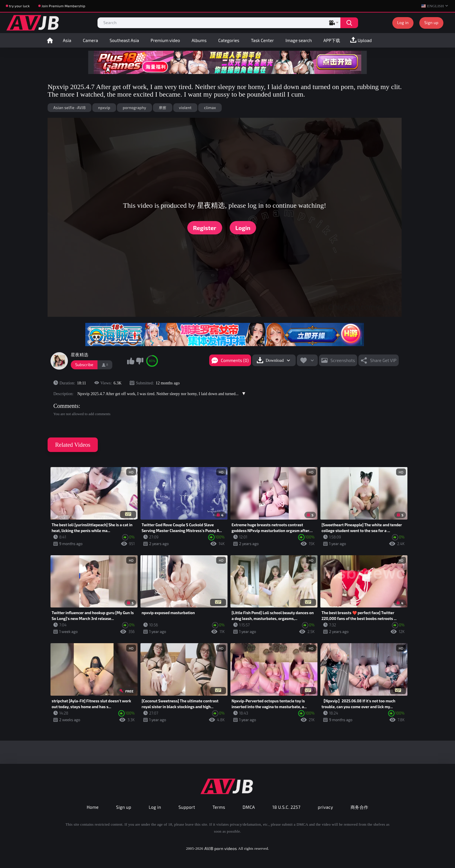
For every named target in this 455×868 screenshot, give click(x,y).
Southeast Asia (124, 40)
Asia (67, 40)
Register (205, 228)
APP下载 (332, 40)
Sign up (431, 22)
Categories (229, 40)
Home (50, 40)
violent (185, 108)
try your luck (19, 6)
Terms (219, 807)
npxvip (104, 108)
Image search (299, 40)
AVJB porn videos (221, 848)
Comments (66, 406)
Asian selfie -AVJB (69, 108)
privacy (325, 807)
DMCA (249, 807)
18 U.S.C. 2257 (287, 807)
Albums (199, 40)
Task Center (262, 40)
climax (210, 108)
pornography (134, 108)
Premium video (165, 40)
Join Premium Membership (63, 6)
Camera (90, 40)
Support (187, 807)
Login (243, 228)
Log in (403, 22)
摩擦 (163, 108)
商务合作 (360, 807)
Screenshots (343, 360)
